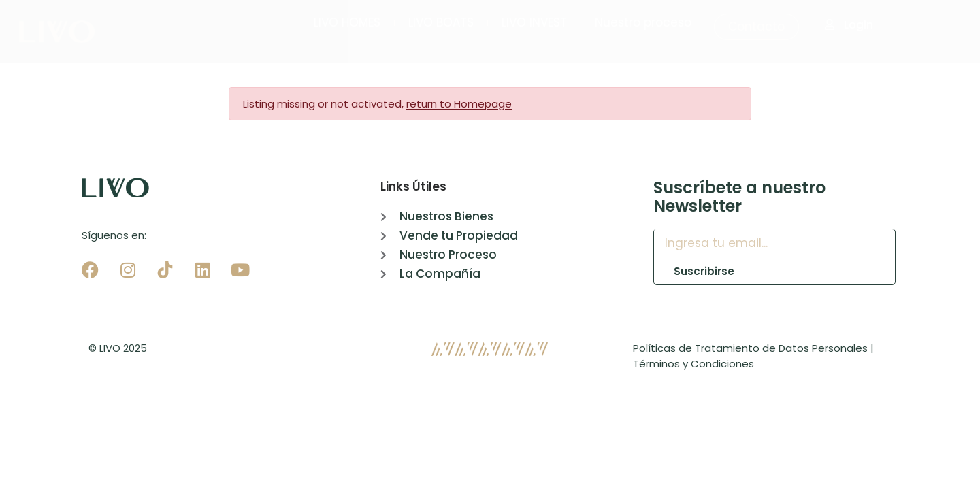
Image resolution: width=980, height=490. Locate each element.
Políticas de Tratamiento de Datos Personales (750, 348)
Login (849, 25)
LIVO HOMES (347, 22)
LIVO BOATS (441, 22)
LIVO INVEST (534, 22)
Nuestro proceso (643, 22)
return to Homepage (459, 104)
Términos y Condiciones (693, 364)
